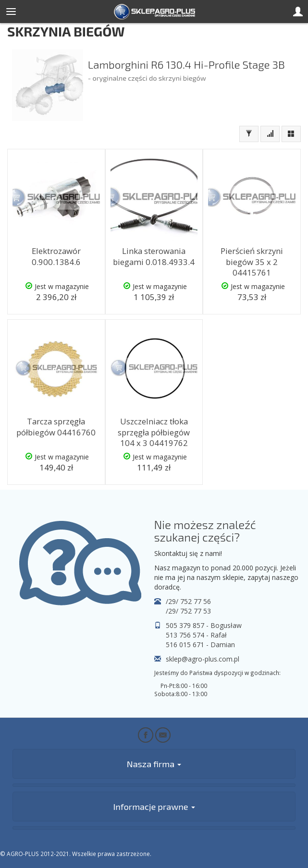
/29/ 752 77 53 (188, 611)
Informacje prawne (154, 807)
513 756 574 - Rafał (196, 635)
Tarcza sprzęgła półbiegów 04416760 (56, 427)
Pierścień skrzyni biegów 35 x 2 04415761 (252, 262)
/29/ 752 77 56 (188, 601)
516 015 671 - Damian (200, 645)
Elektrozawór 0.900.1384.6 (56, 256)
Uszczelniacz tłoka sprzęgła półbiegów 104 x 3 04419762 (154, 432)
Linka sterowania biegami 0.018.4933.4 (154, 256)
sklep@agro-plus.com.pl (203, 659)
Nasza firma (154, 764)
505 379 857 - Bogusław (204, 625)
